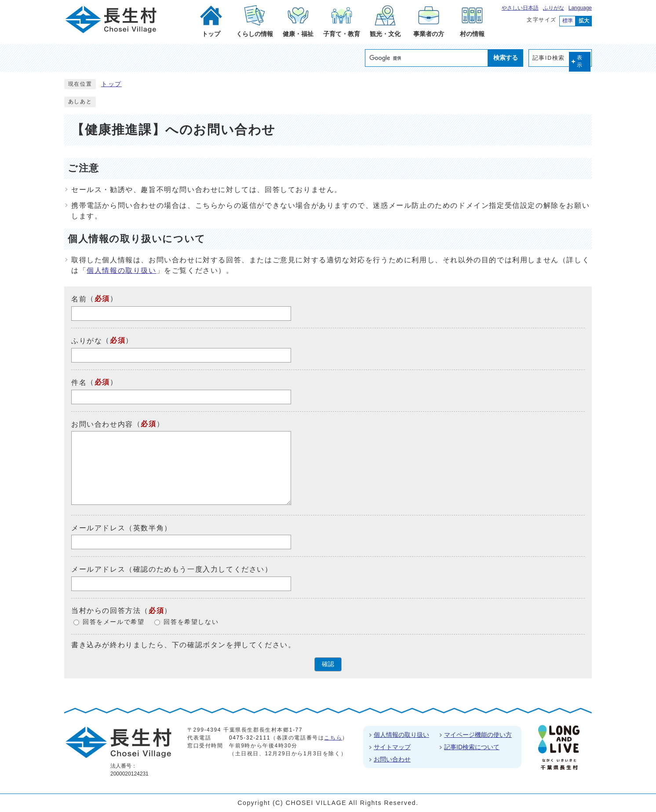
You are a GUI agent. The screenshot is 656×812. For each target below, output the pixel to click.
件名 (79, 382)
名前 (79, 299)
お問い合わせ (392, 759)
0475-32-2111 (250, 738)
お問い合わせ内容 (102, 424)
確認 (328, 664)
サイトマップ (392, 747)
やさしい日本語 (520, 8)
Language (580, 8)
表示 (580, 61)
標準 (568, 21)
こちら (333, 738)
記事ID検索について (472, 747)
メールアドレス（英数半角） (122, 527)
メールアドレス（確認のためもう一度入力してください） (172, 569)
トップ (111, 84)
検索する (506, 58)
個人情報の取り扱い (121, 270)
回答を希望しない (191, 622)
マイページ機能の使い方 (478, 735)
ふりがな (554, 8)
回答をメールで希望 (113, 622)
